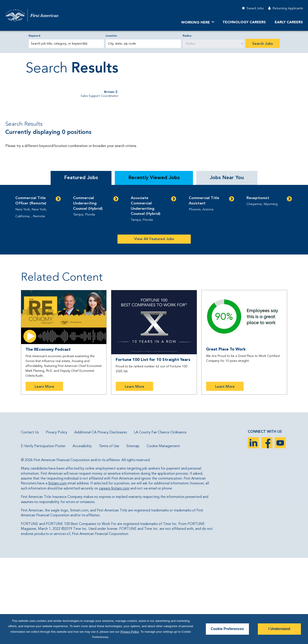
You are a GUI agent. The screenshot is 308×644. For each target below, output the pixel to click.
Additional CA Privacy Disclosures (101, 519)
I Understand (279, 629)
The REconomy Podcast (48, 436)
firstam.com (57, 570)
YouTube (280, 529)
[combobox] (143, 44)
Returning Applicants (288, 9)
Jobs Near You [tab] (227, 264)
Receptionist (258, 284)
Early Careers (289, 22)
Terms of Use (109, 532)
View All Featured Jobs (154, 325)
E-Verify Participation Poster (43, 532)
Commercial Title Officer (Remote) (31, 287)
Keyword (34, 36)
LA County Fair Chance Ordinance (160, 519)
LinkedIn (253, 529)
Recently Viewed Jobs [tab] (154, 264)
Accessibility (82, 532)
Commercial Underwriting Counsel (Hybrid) (88, 289)
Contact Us (30, 519)
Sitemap (133, 532)
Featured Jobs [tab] (81, 264)
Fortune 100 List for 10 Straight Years (153, 446)
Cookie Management (163, 532)
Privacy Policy (57, 519)
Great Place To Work (226, 435)
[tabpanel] (154, 306)
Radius (187, 36)
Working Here (196, 23)
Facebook (267, 529)
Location (111, 36)
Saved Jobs (255, 9)
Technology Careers (244, 22)
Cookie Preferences (227, 629)
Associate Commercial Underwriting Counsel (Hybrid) (146, 292)
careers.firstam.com (114, 575)
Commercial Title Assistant (204, 287)
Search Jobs (263, 44)
